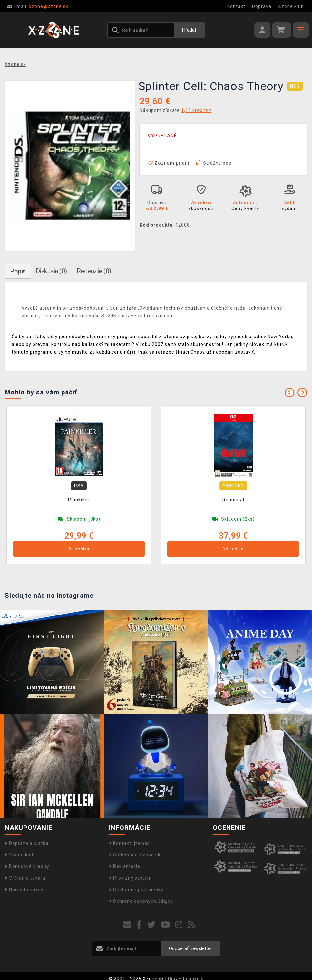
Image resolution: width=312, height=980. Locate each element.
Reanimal (233, 500)
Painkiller (79, 500)
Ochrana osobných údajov (141, 901)
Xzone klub (291, 6)
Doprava (262, 6)
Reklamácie (125, 866)
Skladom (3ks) (83, 519)
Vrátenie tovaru (25, 878)
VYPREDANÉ (162, 136)
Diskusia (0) (51, 271)
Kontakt (236, 6)
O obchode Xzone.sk (135, 855)
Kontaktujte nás (129, 843)
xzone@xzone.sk (38, 6)
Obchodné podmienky (136, 890)
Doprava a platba (27, 843)
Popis (18, 271)
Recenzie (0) (94, 271)
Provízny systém (130, 878)
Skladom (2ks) (238, 519)
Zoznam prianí (168, 163)
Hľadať (189, 30)
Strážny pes (214, 163)
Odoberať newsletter (190, 948)
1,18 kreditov (196, 110)
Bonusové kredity (27, 866)
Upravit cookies (25, 890)
